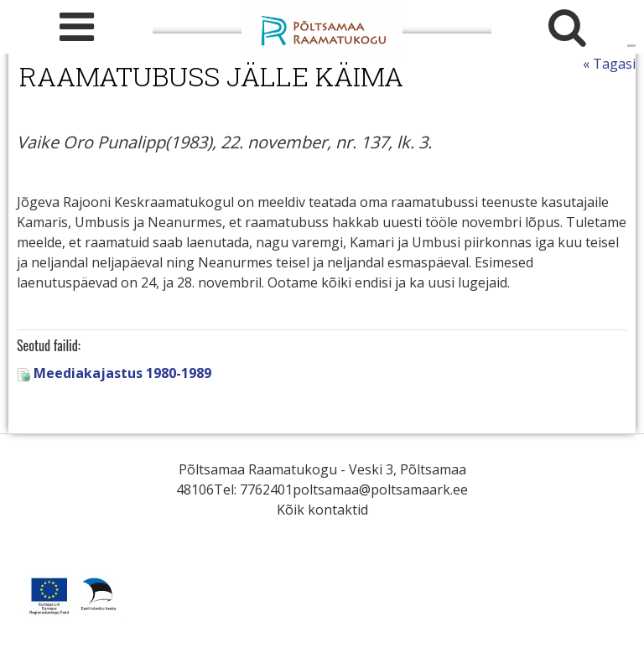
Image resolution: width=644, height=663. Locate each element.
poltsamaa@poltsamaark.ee (380, 489)
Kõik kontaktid (322, 510)
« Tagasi (609, 64)
